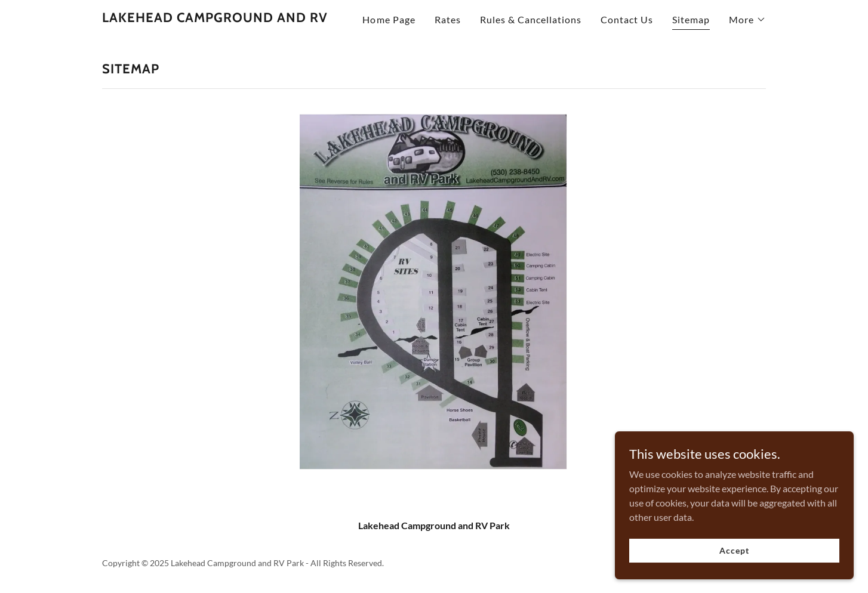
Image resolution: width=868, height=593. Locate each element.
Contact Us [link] (627, 19)
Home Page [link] (389, 19)
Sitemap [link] (691, 19)
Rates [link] (448, 19)
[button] (747, 20)
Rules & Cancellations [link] (531, 19)
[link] (215, 18)
